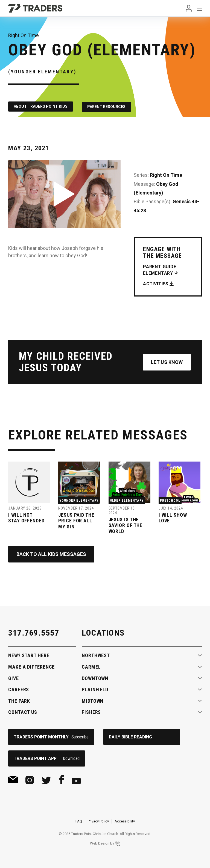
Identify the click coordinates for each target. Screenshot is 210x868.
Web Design (100, 844)
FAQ (79, 821)
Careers (19, 689)
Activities (156, 283)
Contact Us (23, 712)
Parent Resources (107, 106)
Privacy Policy (98, 821)
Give (14, 678)
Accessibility (125, 821)
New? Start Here (29, 655)
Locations (103, 633)
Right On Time (166, 175)
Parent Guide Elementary (160, 269)
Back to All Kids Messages (51, 554)
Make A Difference (31, 667)
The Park (19, 701)
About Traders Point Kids (41, 106)
